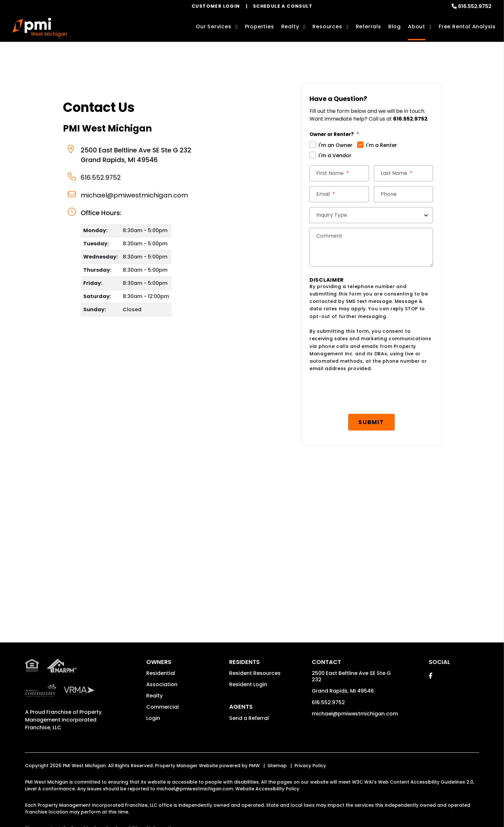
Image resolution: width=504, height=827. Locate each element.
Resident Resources (255, 673)
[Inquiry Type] (371, 215)
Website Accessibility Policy (267, 789)
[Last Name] (404, 173)
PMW (254, 766)
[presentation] (371, 393)
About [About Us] (417, 27)
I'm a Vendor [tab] (335, 155)
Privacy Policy (310, 766)
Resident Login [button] (248, 684)
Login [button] (153, 718)
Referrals (369, 27)
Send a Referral (249, 718)
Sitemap (277, 766)
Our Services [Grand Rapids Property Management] (214, 27)
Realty (154, 696)
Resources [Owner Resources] (327, 27)
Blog (395, 27)
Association (162, 684)
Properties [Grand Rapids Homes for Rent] (260, 27)
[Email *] (339, 194)
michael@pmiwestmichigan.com (134, 195)
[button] (431, 676)
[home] (40, 27)
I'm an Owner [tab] (335, 145)
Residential (161, 673)
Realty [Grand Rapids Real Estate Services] (290, 27)
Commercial (162, 707)
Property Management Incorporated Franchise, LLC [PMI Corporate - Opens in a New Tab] (63, 720)
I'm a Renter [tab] (382, 145)
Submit (371, 422)
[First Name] (339, 173)
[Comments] (371, 247)
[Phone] (404, 194)
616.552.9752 (475, 6)
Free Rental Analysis (467, 27)
